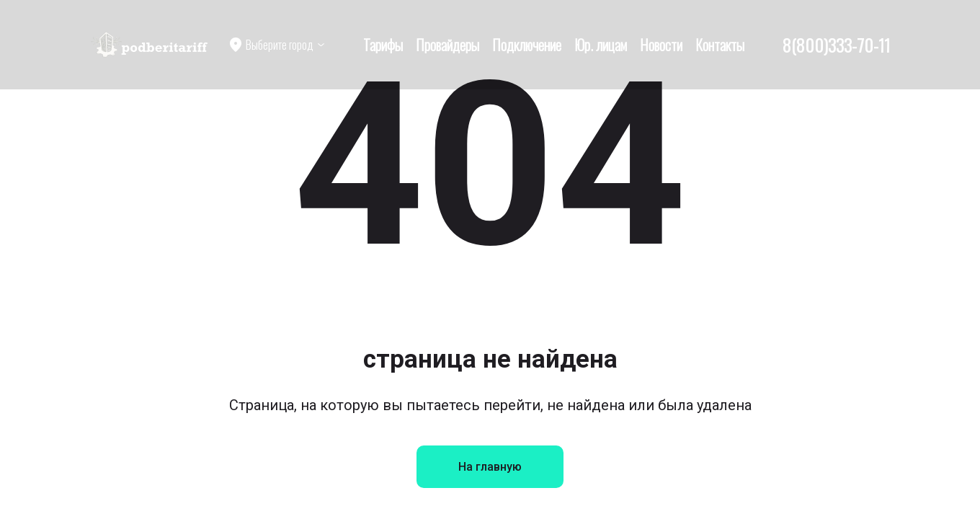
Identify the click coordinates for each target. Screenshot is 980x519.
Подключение (527, 45)
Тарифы (383, 45)
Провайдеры (447, 45)
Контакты (720, 45)
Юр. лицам (601, 45)
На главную (490, 467)
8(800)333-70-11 (836, 45)
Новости (661, 45)
